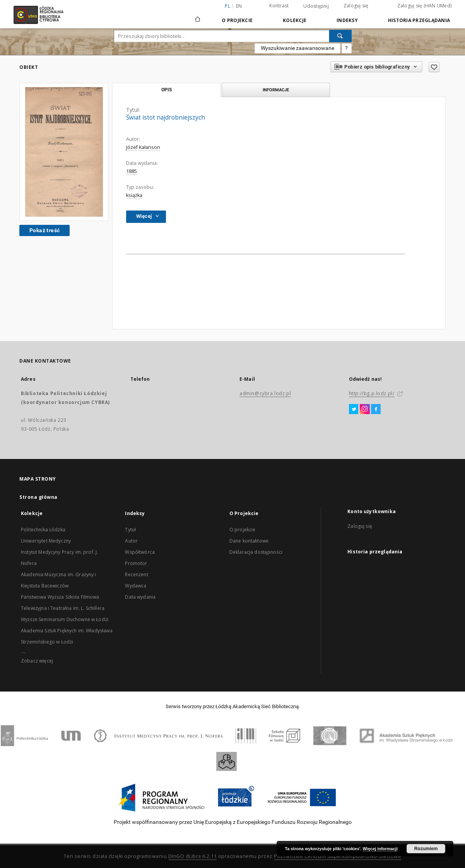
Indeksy (347, 20)
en (239, 6)
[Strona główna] (198, 16)
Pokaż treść (44, 230)
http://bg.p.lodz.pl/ (372, 393)
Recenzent (136, 574)
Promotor (136, 563)
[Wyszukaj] (340, 36)
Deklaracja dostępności (256, 552)
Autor (131, 541)
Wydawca (136, 586)
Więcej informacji (380, 849)
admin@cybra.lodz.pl (265, 393)
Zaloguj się (356, 6)
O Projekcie (237, 20)
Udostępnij (316, 6)
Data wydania (140, 597)
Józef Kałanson (143, 147)
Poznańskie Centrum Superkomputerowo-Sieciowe (338, 856)
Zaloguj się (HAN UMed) (425, 6)
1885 (132, 171)
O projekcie (243, 530)
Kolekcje (295, 20)
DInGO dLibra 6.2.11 (193, 856)
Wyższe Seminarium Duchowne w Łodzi (65, 619)
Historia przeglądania (419, 20)
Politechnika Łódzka (43, 530)
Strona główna (38, 497)
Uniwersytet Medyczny (46, 541)
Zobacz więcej (37, 661)
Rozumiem (426, 849)
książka (134, 195)
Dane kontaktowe (249, 541)
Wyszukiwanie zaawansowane (297, 48)
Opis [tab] (167, 90)
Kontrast (279, 6)
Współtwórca (140, 552)
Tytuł (130, 530)
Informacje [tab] (276, 90)
